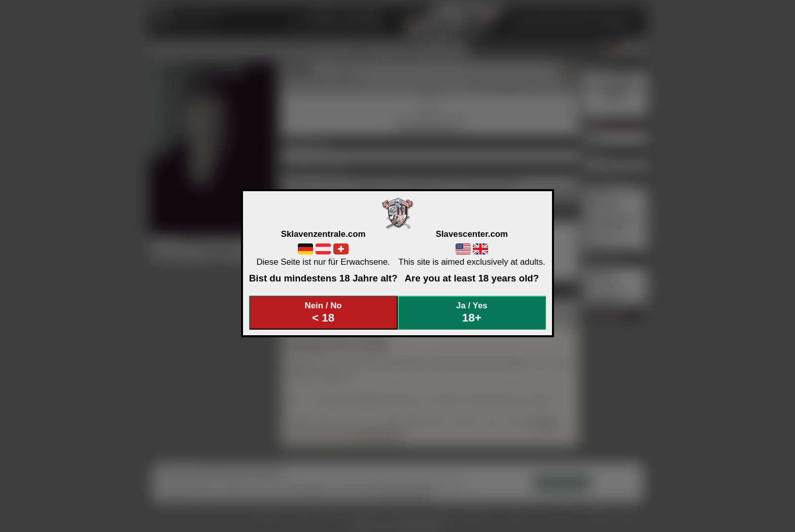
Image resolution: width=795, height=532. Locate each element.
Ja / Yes (472, 313)
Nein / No (323, 313)
